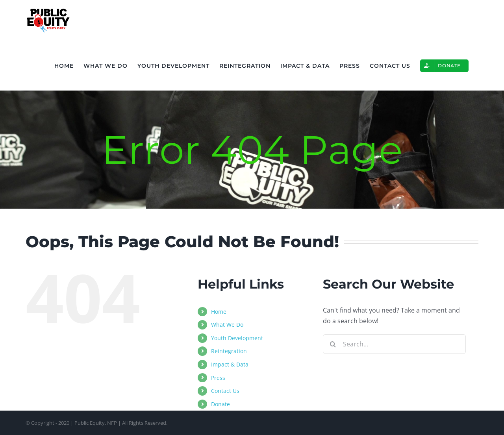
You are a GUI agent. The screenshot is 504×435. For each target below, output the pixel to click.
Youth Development (237, 338)
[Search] (333, 344)
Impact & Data (230, 364)
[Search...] (394, 344)
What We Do (227, 325)
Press (218, 378)
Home (219, 312)
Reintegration (229, 351)
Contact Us (225, 391)
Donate (220, 404)
